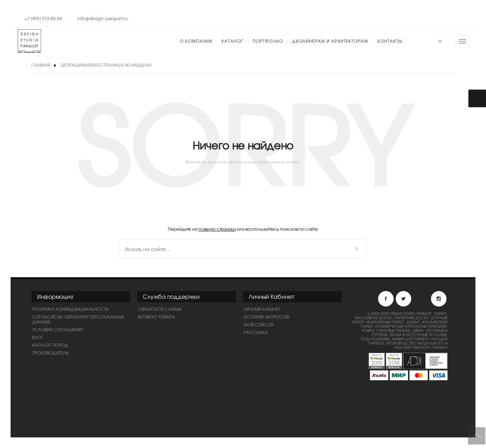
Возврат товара (156, 317)
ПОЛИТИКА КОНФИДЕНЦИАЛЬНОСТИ (70, 309)
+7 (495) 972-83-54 (43, 18)
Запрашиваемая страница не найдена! (106, 65)
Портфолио (268, 41)
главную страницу (217, 229)
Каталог (232, 41)
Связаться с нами (160, 309)
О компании (196, 41)
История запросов (266, 317)
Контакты (390, 41)
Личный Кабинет (262, 309)
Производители (50, 353)
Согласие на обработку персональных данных (78, 319)
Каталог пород (50, 345)
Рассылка (256, 332)
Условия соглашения (57, 329)
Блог (38, 337)
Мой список (259, 325)
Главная (41, 65)
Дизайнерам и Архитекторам (330, 41)
